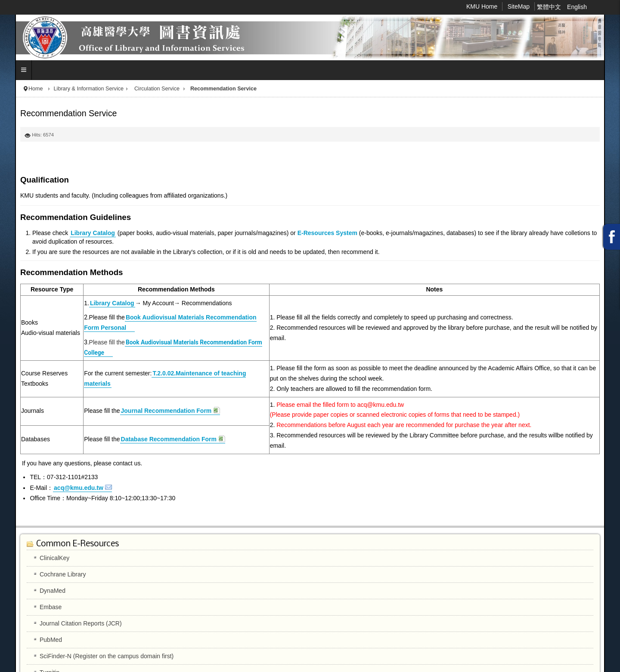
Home (36, 89)
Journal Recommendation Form (166, 411)
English (577, 7)
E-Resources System (327, 233)
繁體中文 (550, 7)
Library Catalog (93, 233)
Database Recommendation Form (169, 439)
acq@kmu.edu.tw (79, 488)
